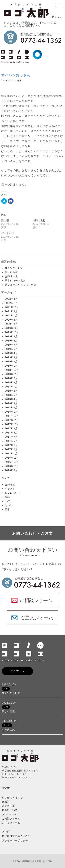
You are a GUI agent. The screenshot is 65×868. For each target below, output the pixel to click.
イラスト (10, 489)
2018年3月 (11, 403)
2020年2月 (11, 324)
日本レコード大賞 (15, 281)
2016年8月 (11, 470)
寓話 (7, 497)
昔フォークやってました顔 (20, 285)
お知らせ (10, 484)
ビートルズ (8, 233)
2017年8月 (11, 433)
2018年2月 (11, 408)
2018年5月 (11, 395)
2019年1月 (11, 366)
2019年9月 (11, 336)
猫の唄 (5, 220)
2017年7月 (11, 437)
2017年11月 (12, 420)
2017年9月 (11, 428)
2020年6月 (11, 320)
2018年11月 (12, 374)
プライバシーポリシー (15, 840)
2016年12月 (12, 458)
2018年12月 (12, 370)
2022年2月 (11, 299)
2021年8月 (11, 311)
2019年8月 (11, 341)
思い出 (9, 505)
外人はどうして (14, 268)
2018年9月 (11, 378)
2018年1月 (11, 412)
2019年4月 (11, 353)
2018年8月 (11, 382)
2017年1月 (11, 454)
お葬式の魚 (11, 276)
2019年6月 (11, 349)
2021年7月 (11, 316)
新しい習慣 (11, 272)
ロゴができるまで (12, 798)
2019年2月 (11, 362)
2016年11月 (12, 462)
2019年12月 (12, 328)
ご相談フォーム (11, 819)
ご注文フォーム (11, 823)
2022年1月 (11, 303)
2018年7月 (11, 387)
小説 (7, 501)
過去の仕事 (8, 806)
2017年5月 (11, 445)
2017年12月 (12, 416)
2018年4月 (11, 399)
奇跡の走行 (39, 220)
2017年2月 (11, 449)
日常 (19, 81)
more (15, 671)
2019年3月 (11, 357)
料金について (10, 810)
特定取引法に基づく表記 (16, 836)
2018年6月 (11, 391)
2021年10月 (12, 307)
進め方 (6, 802)
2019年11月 (12, 332)
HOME (6, 788)
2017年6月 (11, 441)
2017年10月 (12, 424)
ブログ (6, 831)
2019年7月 (11, 345)
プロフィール (10, 814)
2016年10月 (12, 466)
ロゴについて (13, 493)
